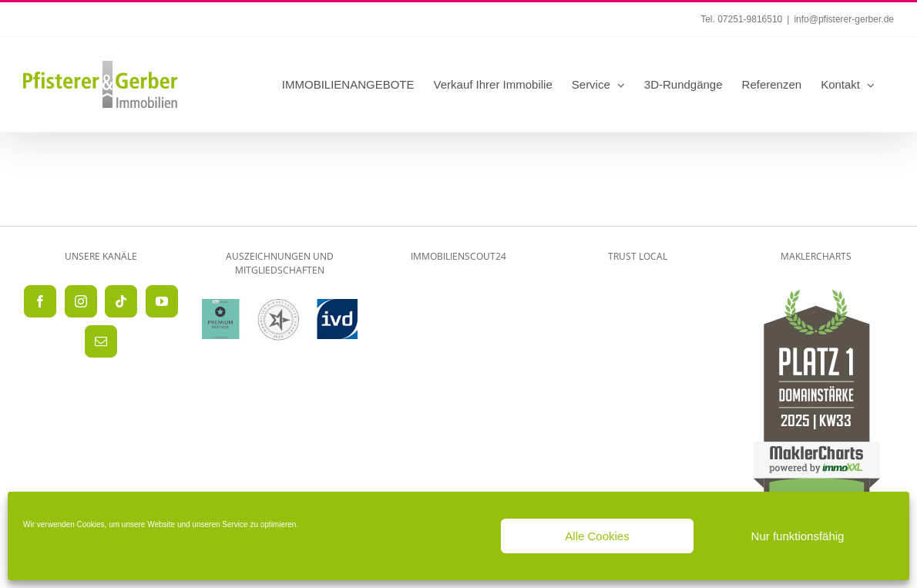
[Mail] (101, 341)
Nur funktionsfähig (798, 536)
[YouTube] (162, 301)
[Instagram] (81, 301)
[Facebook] (40, 301)
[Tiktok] (121, 301)
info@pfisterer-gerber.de (844, 19)
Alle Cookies (597, 536)
